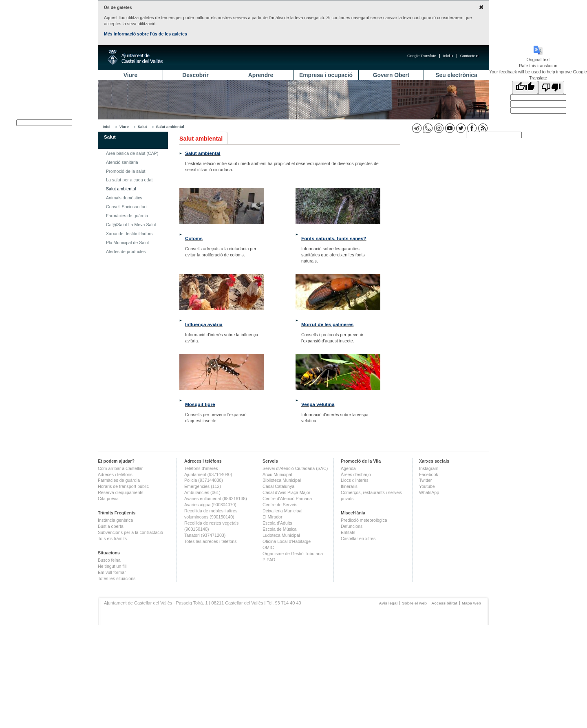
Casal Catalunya (278, 486)
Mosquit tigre (200, 404)
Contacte (469, 56)
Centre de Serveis (280, 505)
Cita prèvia (108, 499)
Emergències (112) (203, 486)
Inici (448, 56)
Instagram (429, 468)
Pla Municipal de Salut (127, 243)
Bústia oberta (111, 526)
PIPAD (269, 560)
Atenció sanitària (122, 162)
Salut (142, 127)
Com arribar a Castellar (120, 468)
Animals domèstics (124, 198)
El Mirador (273, 517)
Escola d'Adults (277, 523)
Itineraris (349, 486)
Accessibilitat (444, 603)
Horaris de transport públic (123, 486)
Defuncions (352, 526)
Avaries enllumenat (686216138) (216, 499)
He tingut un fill (112, 566)
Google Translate (422, 56)
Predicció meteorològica (364, 520)
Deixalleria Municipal (282, 511)
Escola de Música (280, 529)
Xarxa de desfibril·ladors (129, 234)
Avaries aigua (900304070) (210, 505)
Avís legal (388, 603)
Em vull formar (112, 572)
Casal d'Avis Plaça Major (286, 492)
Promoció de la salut (126, 171)
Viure (130, 75)
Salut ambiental (170, 127)
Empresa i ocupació (326, 75)
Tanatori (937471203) (205, 535)
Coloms (194, 238)
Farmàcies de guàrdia (127, 216)
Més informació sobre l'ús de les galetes (146, 34)
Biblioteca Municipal (282, 480)
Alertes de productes (126, 251)
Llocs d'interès (355, 480)
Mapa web (471, 603)
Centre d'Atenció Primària (287, 499)
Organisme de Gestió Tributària (293, 554)
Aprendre (261, 75)
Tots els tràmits (112, 538)
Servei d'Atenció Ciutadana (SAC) (295, 468)
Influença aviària (204, 324)
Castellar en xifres (358, 538)
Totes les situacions (117, 578)
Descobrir (195, 75)
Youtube (427, 486)
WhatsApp (429, 492)
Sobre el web (414, 603)
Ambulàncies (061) (202, 492)
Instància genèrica (116, 520)
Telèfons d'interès (201, 468)
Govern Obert (391, 75)
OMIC (268, 547)
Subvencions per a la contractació (130, 532)
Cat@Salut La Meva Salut (131, 225)
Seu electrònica (456, 75)
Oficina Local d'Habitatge (287, 541)
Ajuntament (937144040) (208, 474)
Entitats (348, 532)
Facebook (429, 474)
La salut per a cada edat (129, 180)
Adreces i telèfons (115, 474)
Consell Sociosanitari (126, 207)
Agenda (348, 468)
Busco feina (109, 560)
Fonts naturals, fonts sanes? (334, 238)
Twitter (425, 480)
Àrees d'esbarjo (356, 474)
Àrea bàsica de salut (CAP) (132, 153)
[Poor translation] (551, 87)
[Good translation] (525, 87)
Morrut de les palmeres (327, 324)
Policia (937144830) (204, 480)
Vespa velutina (318, 404)
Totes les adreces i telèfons (211, 541)
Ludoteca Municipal (281, 535)
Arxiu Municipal (277, 474)
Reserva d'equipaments (121, 492)
